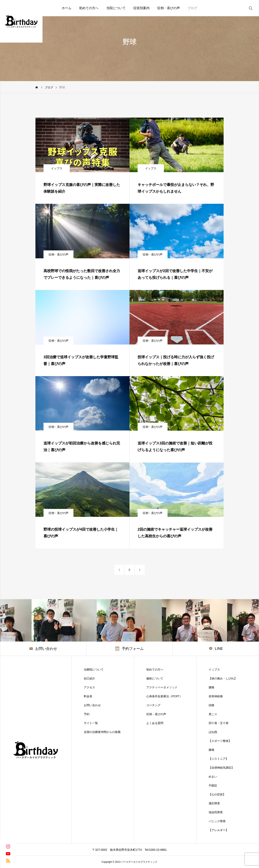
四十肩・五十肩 (219, 723)
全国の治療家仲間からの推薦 (102, 732)
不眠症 (213, 785)
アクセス (89, 687)
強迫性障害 (216, 812)
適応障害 (214, 803)
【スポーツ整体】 (220, 741)
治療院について (94, 670)
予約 (87, 714)
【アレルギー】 (219, 830)
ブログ (192, 8)
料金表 (88, 696)
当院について (116, 8)
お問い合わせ (92, 705)
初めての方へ (89, 8)
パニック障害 (217, 821)
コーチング (153, 705)
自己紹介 (89, 678)
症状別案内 (141, 8)
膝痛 (211, 750)
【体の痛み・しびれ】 (223, 678)
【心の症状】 (217, 794)
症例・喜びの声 (169, 8)
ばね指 (213, 732)
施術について (155, 678)
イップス (57, 168)
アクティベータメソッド (162, 687)
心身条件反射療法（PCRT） (164, 696)
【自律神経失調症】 (221, 768)
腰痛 (211, 687)
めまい (213, 777)
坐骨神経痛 (216, 696)
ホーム (67, 8)
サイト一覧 (91, 723)
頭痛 (211, 705)
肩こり (213, 714)
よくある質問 (155, 723)
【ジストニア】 (219, 759)
